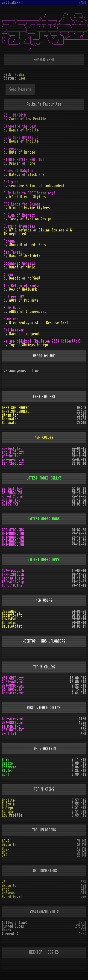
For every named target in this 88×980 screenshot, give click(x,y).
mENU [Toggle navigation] (82, 3)
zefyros (25, 230)
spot (6, 889)
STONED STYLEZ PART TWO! (25, 160)
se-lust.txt (12, 449)
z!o (5, 856)
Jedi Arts (38, 245)
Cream (8, 275)
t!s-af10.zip (13, 582)
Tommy (14, 219)
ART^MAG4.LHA (13, 537)
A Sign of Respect (19, 215)
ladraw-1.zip (13, 578)
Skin (6, 760)
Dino (13, 208)
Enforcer (9, 767)
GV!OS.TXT (10, 504)
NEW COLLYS (44, 437)
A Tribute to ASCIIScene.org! (29, 193)
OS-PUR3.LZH (12, 493)
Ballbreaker (14, 330)
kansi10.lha (12, 586)
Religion (11, 182)
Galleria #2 (14, 297)
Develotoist (12, 626)
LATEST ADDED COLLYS (44, 478)
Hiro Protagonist (24, 323)
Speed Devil (12, 897)
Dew (12, 289)
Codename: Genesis (19, 263)
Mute (13, 152)
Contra (7, 811)
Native (15, 175)
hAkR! (6, 841)
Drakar (15, 163)
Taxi (33, 186)
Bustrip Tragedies (19, 226)
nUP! (13, 300)
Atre (31, 163)
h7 (11, 197)
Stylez (7, 771)
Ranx (13, 256)
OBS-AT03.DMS (13, 530)
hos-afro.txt (13, 693)
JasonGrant (11, 612)
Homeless (11, 319)
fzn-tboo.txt (13, 463)
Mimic (30, 267)
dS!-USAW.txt (13, 686)
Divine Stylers (33, 197)
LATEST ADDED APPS (44, 560)
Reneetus (9, 623)
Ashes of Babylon (18, 171)
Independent (54, 186)
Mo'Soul (34, 278)
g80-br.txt (11, 456)
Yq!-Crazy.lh (13, 571)
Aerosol (30, 152)
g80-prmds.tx (13, 460)
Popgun (9, 241)
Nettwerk (29, 289)
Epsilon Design (39, 219)
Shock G (16, 245)
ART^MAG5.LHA (13, 541)
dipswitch (10, 415)
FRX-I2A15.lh (13, 574)
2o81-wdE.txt (13, 682)
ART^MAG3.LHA (13, 534)
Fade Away (12, 308)
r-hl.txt (9, 734)
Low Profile (36, 119)
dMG (5, 852)
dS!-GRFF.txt (13, 678)
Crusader (17, 186)
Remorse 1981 (57, 323)
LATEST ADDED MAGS (44, 519)
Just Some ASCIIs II (21, 137)
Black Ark (36, 175)
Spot (6, 849)
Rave (13, 334)
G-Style (8, 804)
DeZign (7, 808)
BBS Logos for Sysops (22, 204)
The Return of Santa (21, 286)
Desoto (15, 278)
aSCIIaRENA (11, 3)
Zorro (14, 119)
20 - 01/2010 (15, 115)
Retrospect (13, 149)
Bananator (10, 419)
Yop (12, 345)
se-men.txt (11, 726)
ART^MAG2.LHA (13, 545)
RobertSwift (12, 615)
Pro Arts (31, 300)
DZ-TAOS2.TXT (13, 689)
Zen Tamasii (14, 252)
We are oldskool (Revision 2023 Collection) (42, 341)
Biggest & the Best (20, 126)
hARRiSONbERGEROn (17, 408)
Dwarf (14, 267)
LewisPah (9, 619)
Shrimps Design (35, 345)
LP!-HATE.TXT (13, 730)
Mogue (14, 130)
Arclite (32, 130)
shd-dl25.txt (13, 452)
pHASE (14, 312)
